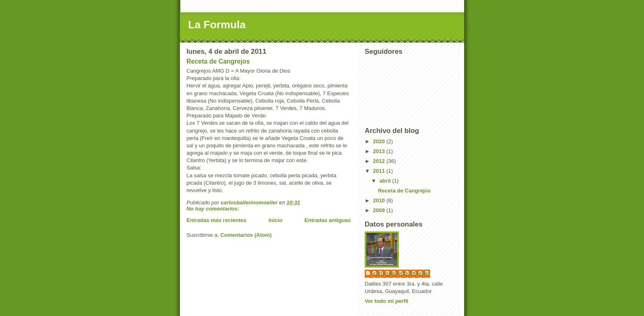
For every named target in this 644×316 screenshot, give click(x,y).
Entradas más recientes (216, 220)
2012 (380, 161)
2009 (380, 210)
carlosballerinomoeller (401, 273)
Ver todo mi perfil (386, 301)
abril (386, 181)
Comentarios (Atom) (246, 235)
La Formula (217, 25)
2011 (380, 171)
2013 (380, 151)
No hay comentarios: (214, 209)
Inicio (276, 220)
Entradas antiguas (328, 220)
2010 (380, 200)
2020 (380, 141)
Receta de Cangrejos (218, 61)
